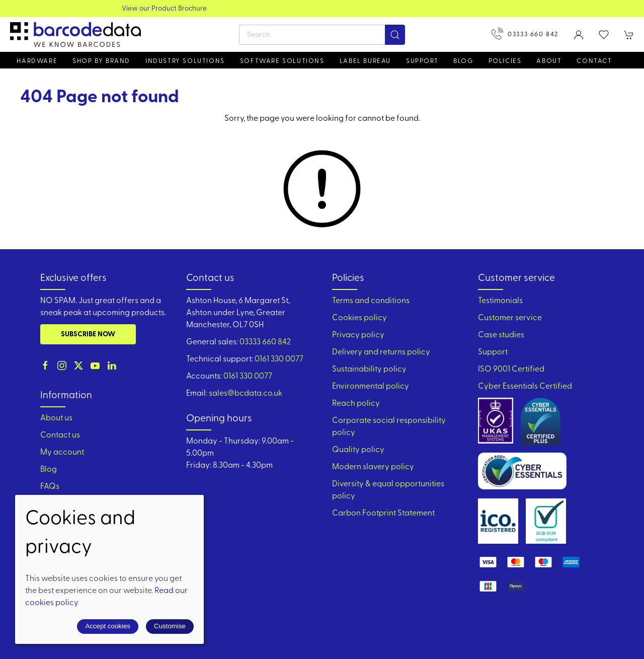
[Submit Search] (395, 35)
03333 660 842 (525, 33)
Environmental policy (371, 387)
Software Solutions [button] (282, 61)
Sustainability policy (369, 370)
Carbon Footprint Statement (383, 514)
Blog (463, 61)
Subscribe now (88, 335)
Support (493, 352)
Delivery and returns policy (381, 352)
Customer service (510, 318)
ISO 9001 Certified (511, 370)
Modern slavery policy (373, 467)
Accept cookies (108, 626)
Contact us (60, 435)
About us (56, 418)
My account (62, 453)
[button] (604, 35)
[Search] (322, 35)
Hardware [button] (37, 61)
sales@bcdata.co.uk (246, 394)
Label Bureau (365, 61)
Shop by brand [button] (101, 61)
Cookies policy (359, 318)
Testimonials (500, 301)
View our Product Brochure (322, 9)
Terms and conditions (371, 301)
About (549, 61)
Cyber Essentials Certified (525, 387)
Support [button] (422, 61)
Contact (594, 61)
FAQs (50, 487)
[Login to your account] (579, 35)
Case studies (501, 335)
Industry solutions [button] (185, 61)
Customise (170, 626)
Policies (505, 61)
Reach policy (356, 404)
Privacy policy (358, 335)
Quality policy (358, 450)
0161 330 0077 (279, 359)
